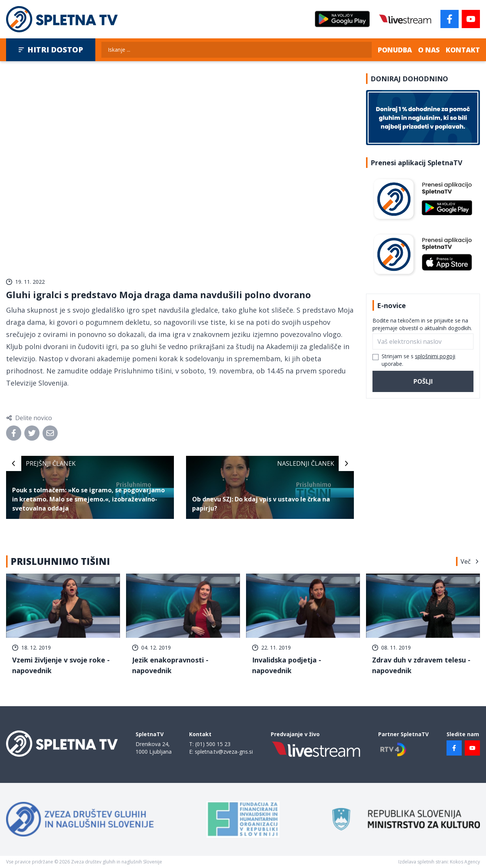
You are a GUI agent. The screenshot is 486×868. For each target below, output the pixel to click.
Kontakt (463, 50)
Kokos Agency (465, 862)
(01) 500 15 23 (213, 744)
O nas (429, 50)
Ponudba (395, 50)
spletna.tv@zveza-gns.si (224, 752)
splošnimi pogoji (435, 356)
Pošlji (423, 381)
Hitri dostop (51, 50)
